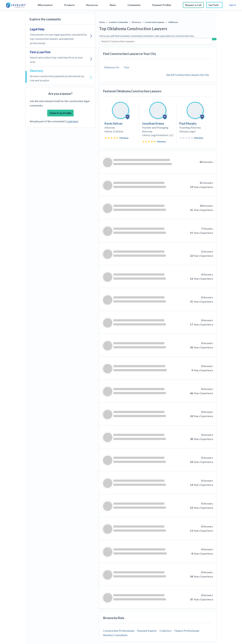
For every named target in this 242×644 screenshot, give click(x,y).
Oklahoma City (112, 67)
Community (134, 5)
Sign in (233, 5)
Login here (72, 121)
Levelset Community (118, 22)
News (113, 5)
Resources (92, 5)
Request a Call (193, 5)
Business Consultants (115, 635)
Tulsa (126, 67)
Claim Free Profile (60, 113)
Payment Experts (147, 631)
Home (102, 22)
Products (70, 5)
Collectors (166, 631)
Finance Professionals (187, 631)
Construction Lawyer (155, 22)
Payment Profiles (162, 5)
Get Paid (214, 5)
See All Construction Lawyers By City (188, 75)
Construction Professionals (119, 631)
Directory (136, 22)
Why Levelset (45, 5)
